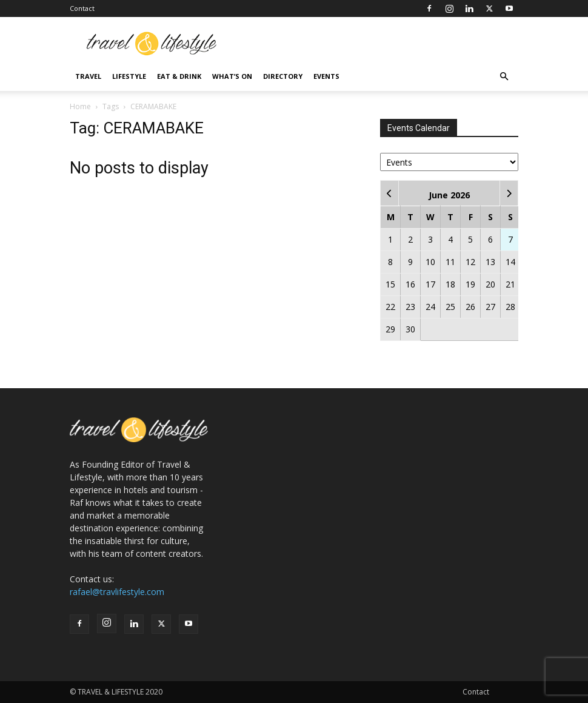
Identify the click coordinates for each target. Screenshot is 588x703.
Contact (82, 8)
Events (326, 76)
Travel (88, 76)
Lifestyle (129, 76)
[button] (504, 77)
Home (80, 106)
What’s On (232, 76)
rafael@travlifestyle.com (117, 592)
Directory (283, 76)
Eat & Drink (179, 76)
